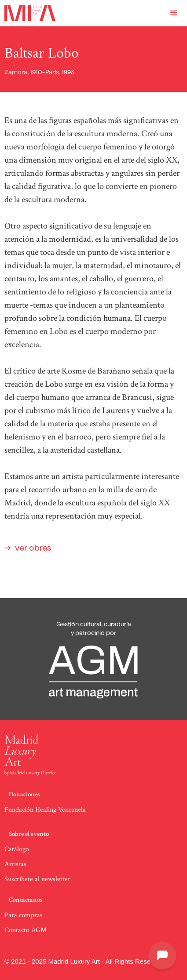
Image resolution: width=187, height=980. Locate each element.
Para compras (24, 915)
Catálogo (17, 849)
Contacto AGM (26, 930)
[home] (28, 13)
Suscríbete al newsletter (37, 879)
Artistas (15, 864)
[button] (174, 13)
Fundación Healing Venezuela (45, 810)
